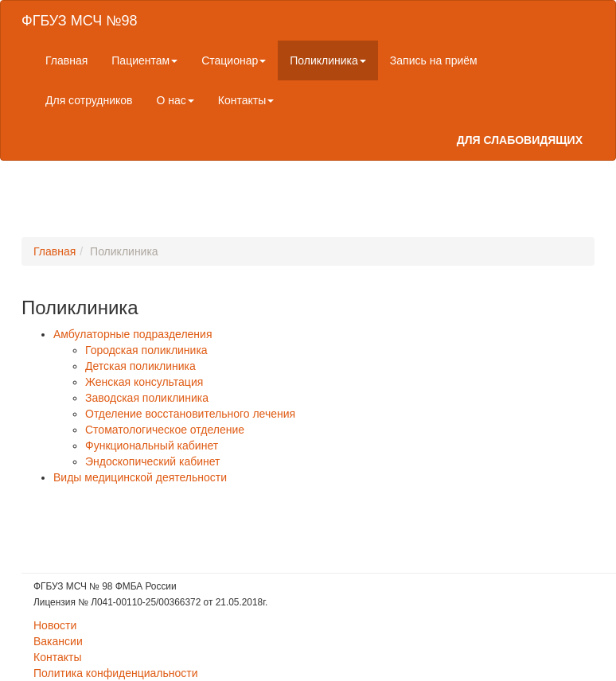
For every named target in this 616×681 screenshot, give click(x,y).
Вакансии (58, 641)
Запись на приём (434, 60)
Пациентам (144, 60)
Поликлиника (328, 60)
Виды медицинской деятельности (140, 477)
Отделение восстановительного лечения (190, 414)
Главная (66, 60)
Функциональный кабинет (152, 446)
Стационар (234, 60)
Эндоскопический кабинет (152, 461)
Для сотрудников (89, 100)
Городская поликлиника (146, 350)
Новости (55, 625)
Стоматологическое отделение (165, 430)
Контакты (246, 100)
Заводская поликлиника (147, 398)
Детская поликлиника (140, 366)
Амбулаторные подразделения (133, 334)
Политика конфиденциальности (116, 673)
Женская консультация (144, 382)
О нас (175, 100)
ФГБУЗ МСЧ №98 (79, 21)
